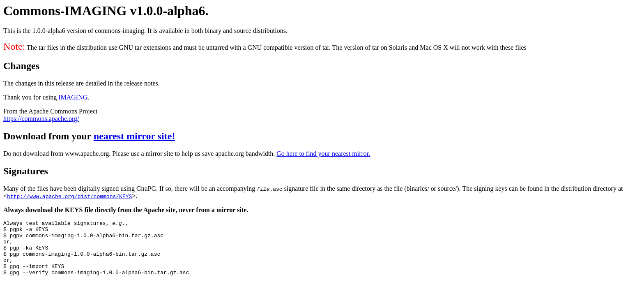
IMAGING (73, 97)
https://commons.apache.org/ (41, 119)
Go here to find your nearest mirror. (323, 154)
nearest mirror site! (135, 136)
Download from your (48, 136)
